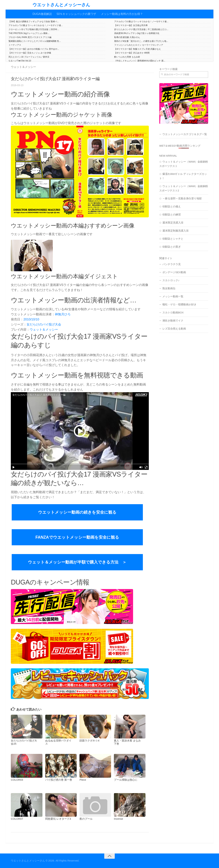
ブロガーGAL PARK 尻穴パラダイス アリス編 (30, 37)
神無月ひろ (63, 314)
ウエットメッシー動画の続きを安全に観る (77, 512)
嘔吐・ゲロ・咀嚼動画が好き (179, 304)
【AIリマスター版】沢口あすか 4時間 (132, 53)
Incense (118, 819)
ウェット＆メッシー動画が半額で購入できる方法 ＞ (77, 562)
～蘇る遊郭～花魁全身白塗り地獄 (182, 198)
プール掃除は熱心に (126, 780)
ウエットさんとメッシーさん (61, 5)
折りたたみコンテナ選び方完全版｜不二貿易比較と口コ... (141, 29)
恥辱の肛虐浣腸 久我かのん (127, 37)
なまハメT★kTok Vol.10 (20, 61)
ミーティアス (15, 45)
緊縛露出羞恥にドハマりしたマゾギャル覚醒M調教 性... (35, 41)
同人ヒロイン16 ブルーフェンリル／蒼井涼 (29, 57)
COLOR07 (17, 819)
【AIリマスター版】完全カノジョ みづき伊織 (30, 53)
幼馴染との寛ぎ (172, 247)
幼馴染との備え (172, 206)
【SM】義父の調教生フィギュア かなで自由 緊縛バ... (34, 22)
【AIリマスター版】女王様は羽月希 (131, 25)
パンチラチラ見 (172, 264)
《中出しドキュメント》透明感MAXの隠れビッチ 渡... (140, 61)
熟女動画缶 (169, 288)
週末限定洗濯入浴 (173, 223)
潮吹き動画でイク (173, 321)
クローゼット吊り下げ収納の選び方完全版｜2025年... (34, 29)
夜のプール (86, 819)
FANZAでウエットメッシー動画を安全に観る (77, 537)
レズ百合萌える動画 (174, 329)
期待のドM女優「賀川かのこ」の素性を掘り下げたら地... (141, 41)
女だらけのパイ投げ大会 (44, 324)
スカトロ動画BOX (173, 312)
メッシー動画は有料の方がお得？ (122, 14)
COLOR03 (17, 780)
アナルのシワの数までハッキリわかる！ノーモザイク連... (141, 22)
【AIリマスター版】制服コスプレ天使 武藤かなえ (138, 49)
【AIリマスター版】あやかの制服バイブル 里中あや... (34, 49)
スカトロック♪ (171, 280)
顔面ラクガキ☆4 (89, 741)
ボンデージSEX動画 (174, 272)
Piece (83, 780)
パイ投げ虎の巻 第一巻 (59, 780)
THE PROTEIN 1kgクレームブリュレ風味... (29, 33)
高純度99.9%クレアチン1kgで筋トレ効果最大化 (137, 33)
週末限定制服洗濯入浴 (176, 231)
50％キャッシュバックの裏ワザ (76, 14)
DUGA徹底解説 (42, 14)
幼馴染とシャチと (173, 239)
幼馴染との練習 (172, 214)
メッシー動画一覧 (173, 296)
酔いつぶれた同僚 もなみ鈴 (127, 57)
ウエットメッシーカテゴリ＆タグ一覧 (185, 134)
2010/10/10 (31, 319)
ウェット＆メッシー (23, 67)
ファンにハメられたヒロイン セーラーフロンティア (139, 45)
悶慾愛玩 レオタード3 (58, 819)
